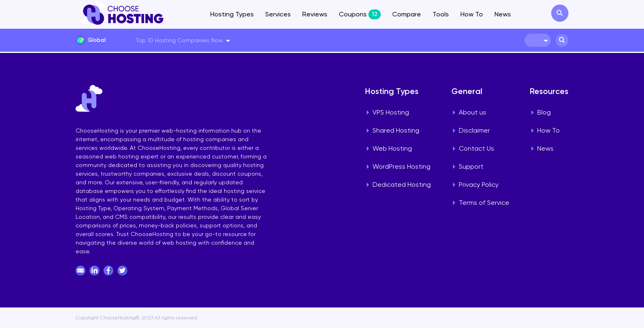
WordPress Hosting (401, 166)
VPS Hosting (391, 112)
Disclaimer (474, 130)
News (503, 14)
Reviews (315, 14)
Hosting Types (232, 14)
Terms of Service (484, 203)
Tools (441, 14)
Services (278, 14)
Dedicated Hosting (402, 185)
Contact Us (476, 148)
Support (471, 166)
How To (472, 14)
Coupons (360, 14)
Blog (544, 112)
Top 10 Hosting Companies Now (179, 40)
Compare (407, 14)
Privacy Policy (479, 185)
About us (473, 112)
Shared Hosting (396, 130)
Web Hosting (392, 148)
